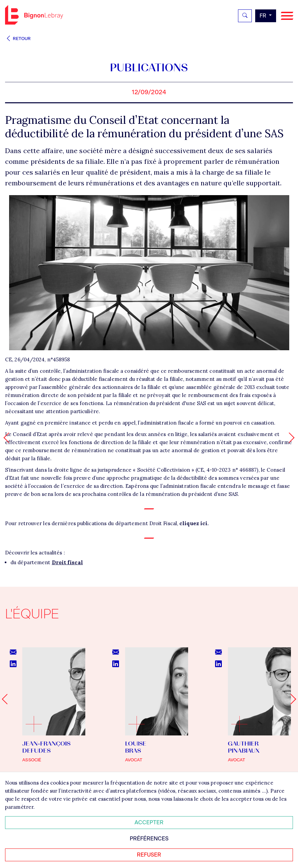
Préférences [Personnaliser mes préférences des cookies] (149, 839)
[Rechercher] (245, 16)
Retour (18, 39)
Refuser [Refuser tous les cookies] (149, 855)
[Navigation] (287, 16)
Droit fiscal (67, 562)
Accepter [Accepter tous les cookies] (149, 822)
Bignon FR (34, 15)
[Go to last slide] (7, 699)
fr (264, 16)
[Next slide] (291, 699)
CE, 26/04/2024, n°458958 (37, 359)
